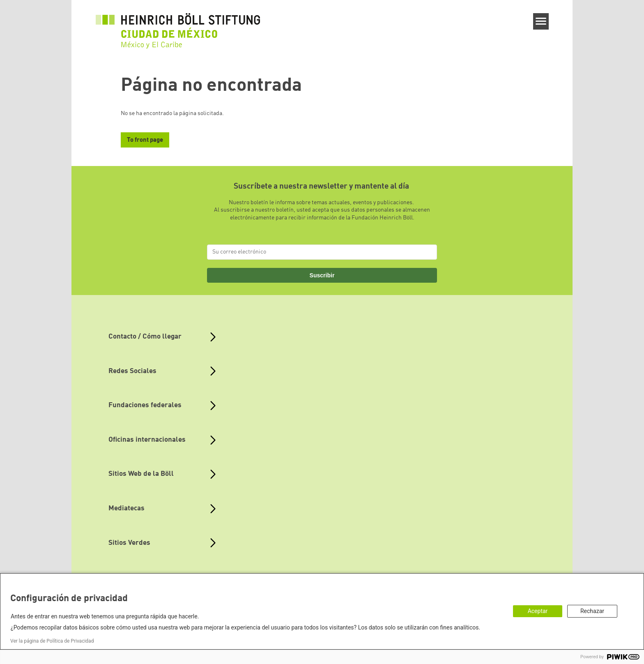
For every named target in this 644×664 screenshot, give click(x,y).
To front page (145, 140)
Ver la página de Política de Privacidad (52, 641)
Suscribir (322, 275)
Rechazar (592, 611)
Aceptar (538, 611)
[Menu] (541, 21)
